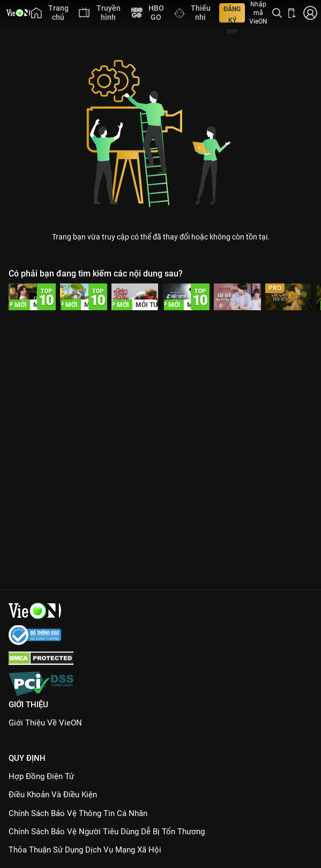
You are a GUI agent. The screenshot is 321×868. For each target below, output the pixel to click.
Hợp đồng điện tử (41, 776)
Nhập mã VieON (258, 13)
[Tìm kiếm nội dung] (277, 13)
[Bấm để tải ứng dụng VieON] (292, 13)
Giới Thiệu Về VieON (45, 723)
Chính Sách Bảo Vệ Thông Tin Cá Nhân (78, 813)
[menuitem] (50, 13)
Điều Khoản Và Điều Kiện (53, 795)
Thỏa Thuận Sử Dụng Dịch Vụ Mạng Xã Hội (85, 850)
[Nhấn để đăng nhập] (309, 13)
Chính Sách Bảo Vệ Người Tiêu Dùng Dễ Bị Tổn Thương (107, 832)
